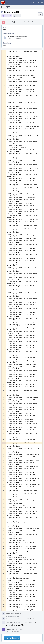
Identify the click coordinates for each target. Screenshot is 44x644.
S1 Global (31, 619)
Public (18, 16)
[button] (42, 3)
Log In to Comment (12, 638)
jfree (16, 22)
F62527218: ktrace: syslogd (17, 37)
